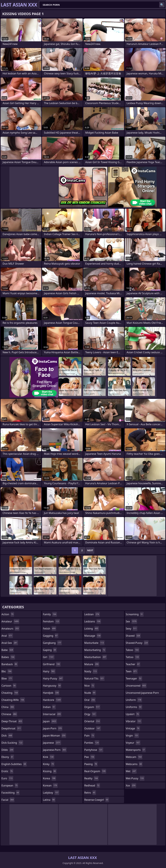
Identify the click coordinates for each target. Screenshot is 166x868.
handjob (51, 693)
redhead (92, 785)
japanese (52, 743)
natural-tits (94, 678)
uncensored (136, 686)
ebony (8, 757)
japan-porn (53, 728)
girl (49, 657)
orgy (90, 714)
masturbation (96, 657)
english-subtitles (14, 764)
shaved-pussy (137, 643)
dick (7, 736)
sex (132, 621)
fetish (50, 629)
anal (7, 636)
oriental (92, 721)
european (10, 785)
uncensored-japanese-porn (142, 693)
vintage (133, 728)
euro (7, 778)
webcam (134, 757)
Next (90, 550)
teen (132, 671)
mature (92, 664)
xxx (131, 785)
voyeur (133, 743)
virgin (132, 736)
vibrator (134, 721)
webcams (134, 764)
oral (90, 700)
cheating (10, 693)
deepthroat (12, 728)
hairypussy (52, 686)
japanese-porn (55, 750)
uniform (134, 700)
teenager (134, 678)
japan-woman (55, 736)
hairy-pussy (53, 678)
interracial (52, 714)
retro (90, 793)
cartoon (9, 686)
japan (50, 721)
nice (89, 686)
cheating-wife (13, 700)
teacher (133, 664)
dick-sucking (12, 743)
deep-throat (12, 721)
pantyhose (94, 750)
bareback (10, 664)
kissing (50, 771)
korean (50, 785)
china (8, 707)
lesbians (93, 621)
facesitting (11, 793)
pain (89, 736)
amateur (10, 621)
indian (49, 707)
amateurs (10, 629)
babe (8, 650)
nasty (91, 671)
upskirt (133, 714)
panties (92, 743)
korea (50, 778)
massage (93, 636)
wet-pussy (135, 778)
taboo (133, 650)
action (8, 614)
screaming (135, 614)
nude (90, 693)
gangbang (52, 643)
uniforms (134, 707)
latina (49, 800)
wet (131, 771)
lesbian (92, 614)
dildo (8, 750)
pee (90, 757)
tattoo (133, 657)
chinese (9, 714)
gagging (51, 636)
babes (8, 657)
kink (49, 757)
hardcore (52, 700)
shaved (133, 636)
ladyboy (51, 793)
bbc (7, 671)
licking (92, 629)
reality (91, 778)
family (50, 614)
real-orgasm (95, 771)
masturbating (95, 650)
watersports (136, 750)
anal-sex (10, 643)
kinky (49, 764)
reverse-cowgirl (97, 800)
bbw (7, 678)
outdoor (93, 728)
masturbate (94, 643)
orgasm (92, 707)
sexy (132, 629)
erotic (7, 771)
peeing (91, 764)
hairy (49, 671)
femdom (51, 621)
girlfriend (52, 664)
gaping (50, 650)
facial (8, 800)
